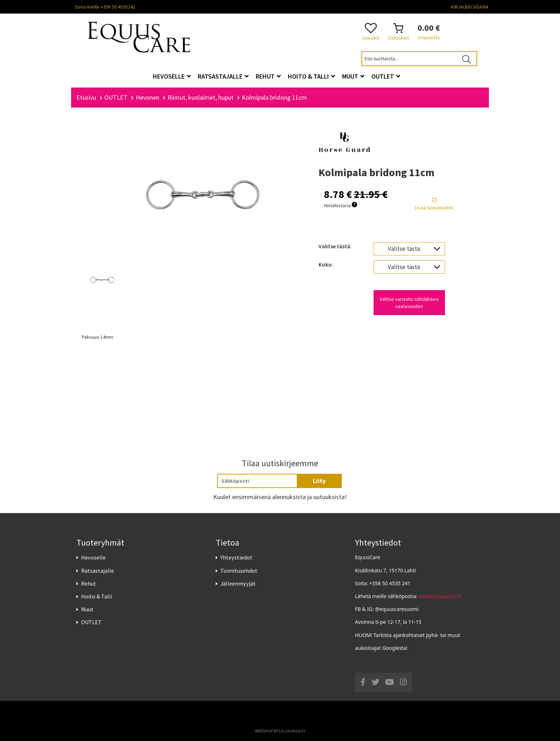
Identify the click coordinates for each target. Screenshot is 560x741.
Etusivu (86, 97)
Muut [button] (353, 76)
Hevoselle (93, 557)
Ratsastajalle (97, 571)
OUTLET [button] (386, 76)
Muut (87, 609)
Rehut (89, 583)
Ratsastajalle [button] (223, 76)
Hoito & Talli (97, 596)
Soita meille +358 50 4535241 (105, 7)
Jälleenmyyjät (238, 583)
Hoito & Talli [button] (311, 76)
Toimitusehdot (239, 571)
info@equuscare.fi (440, 596)
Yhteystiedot (236, 557)
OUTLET (91, 622)
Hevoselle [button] (172, 76)
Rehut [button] (268, 76)
